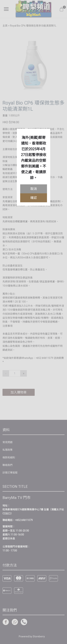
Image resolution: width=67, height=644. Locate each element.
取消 (34, 189)
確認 (34, 198)
